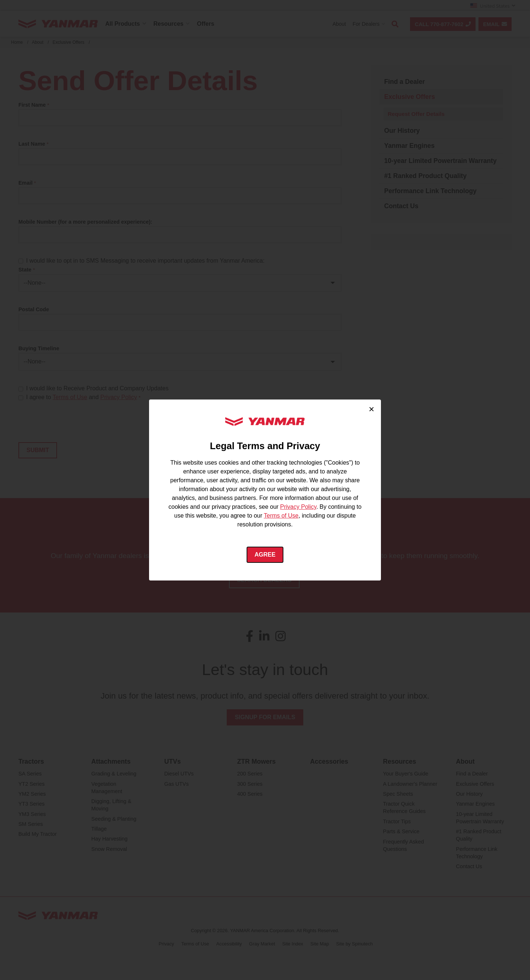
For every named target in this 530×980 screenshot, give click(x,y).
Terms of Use (281, 516)
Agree (265, 555)
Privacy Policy (298, 507)
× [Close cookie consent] (372, 409)
